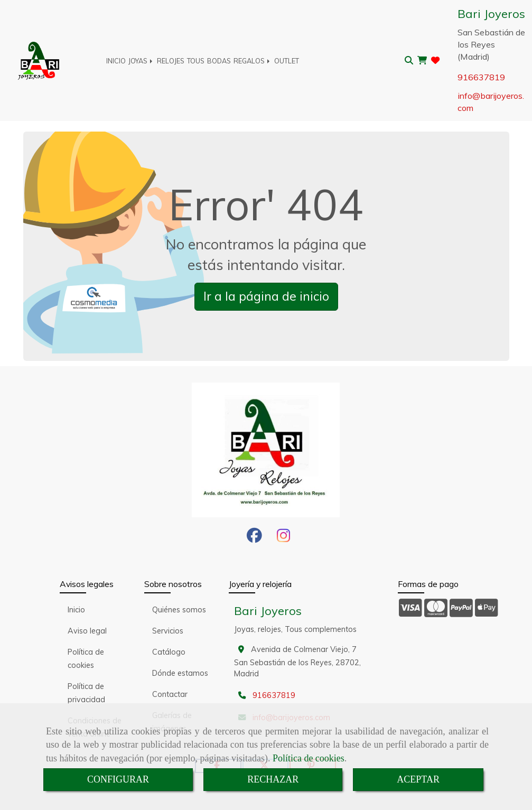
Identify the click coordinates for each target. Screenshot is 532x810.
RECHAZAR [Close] (273, 779)
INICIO (116, 61)
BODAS (219, 61)
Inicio (76, 610)
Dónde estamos (180, 673)
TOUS (196, 61)
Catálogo (169, 652)
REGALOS (253, 61)
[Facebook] (254, 538)
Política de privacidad (86, 693)
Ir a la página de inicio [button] (266, 296)
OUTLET (287, 61)
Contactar (170, 694)
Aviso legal (87, 631)
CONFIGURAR (118, 779)
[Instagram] (283, 538)
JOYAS (141, 61)
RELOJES (171, 61)
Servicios (168, 631)
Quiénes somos (179, 610)
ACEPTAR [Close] (418, 779)
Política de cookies (309, 758)
